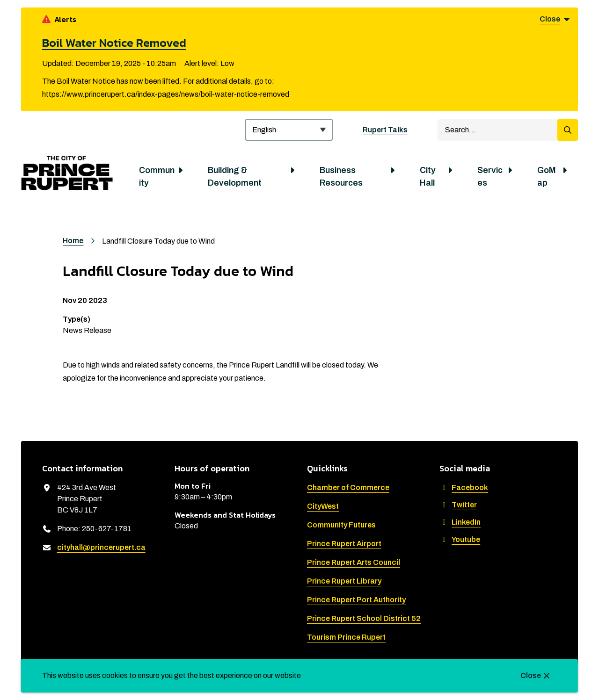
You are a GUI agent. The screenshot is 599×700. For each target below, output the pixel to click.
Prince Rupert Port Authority (356, 600)
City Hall (428, 177)
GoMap (547, 177)
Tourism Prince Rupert (346, 637)
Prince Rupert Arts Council (354, 562)
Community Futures (341, 525)
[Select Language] (289, 130)
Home (73, 241)
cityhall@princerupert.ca (101, 547)
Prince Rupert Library (344, 581)
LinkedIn (460, 522)
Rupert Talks (385, 130)
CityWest (323, 506)
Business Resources (341, 177)
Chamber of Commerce (348, 487)
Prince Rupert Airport (344, 544)
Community (157, 177)
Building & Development (235, 177)
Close (531, 675)
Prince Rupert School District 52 (364, 618)
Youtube (460, 539)
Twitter (458, 505)
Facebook (464, 487)
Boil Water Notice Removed (114, 43)
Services (490, 177)
